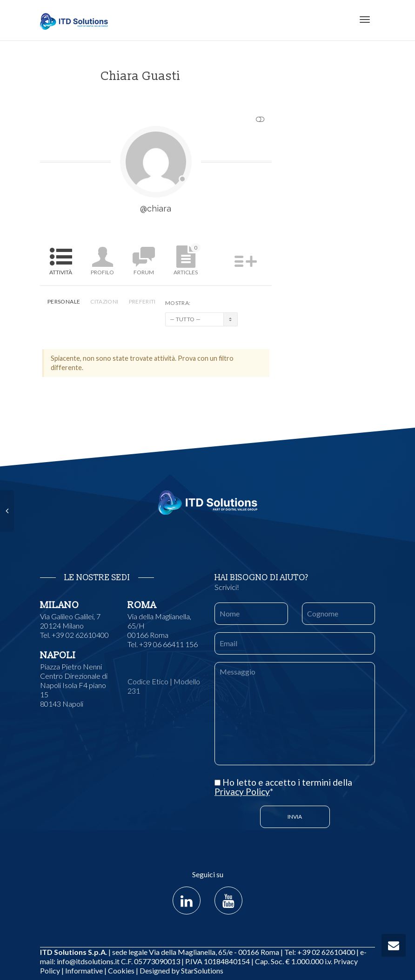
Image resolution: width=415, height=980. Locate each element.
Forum (144, 272)
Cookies (121, 970)
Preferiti (142, 301)
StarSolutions (201, 970)
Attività (61, 272)
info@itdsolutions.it (88, 961)
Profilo (102, 272)
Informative (84, 970)
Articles (187, 259)
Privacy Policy (242, 791)
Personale (64, 301)
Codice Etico (148, 681)
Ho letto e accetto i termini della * (283, 787)
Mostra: (178, 303)
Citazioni (104, 301)
